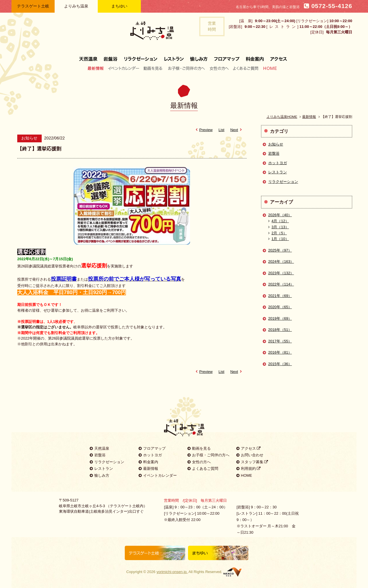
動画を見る (154, 68)
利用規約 (249, 469)
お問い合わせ (250, 455)
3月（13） (279, 227)
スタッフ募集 (252, 462)
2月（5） (278, 233)
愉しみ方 (199, 57)
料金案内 (255, 57)
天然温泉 (90, 57)
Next (237, 130)
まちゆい (119, 6)
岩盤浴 (111, 57)
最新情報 (97, 68)
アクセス (277, 57)
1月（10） (279, 239)
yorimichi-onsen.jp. (172, 572)
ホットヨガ (278, 163)
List (221, 130)
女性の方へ (219, 68)
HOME (269, 68)
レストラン (174, 57)
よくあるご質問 (246, 68)
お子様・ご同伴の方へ (187, 68)
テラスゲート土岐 (33, 6)
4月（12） (279, 221)
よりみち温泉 (76, 6)
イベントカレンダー (124, 68)
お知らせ (276, 144)
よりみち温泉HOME (282, 117)
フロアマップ (227, 57)
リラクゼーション (141, 57)
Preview (203, 130)
